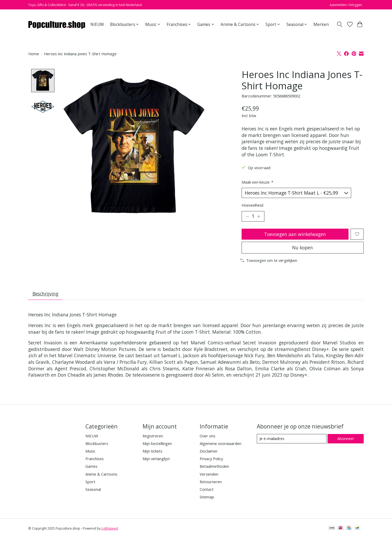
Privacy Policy (211, 460)
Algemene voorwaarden (220, 444)
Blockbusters (97, 444)
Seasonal (93, 490)
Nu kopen (303, 248)
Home (34, 54)
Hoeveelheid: (253, 205)
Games (91, 467)
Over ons (208, 437)
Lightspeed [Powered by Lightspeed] (110, 529)
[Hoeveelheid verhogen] (259, 217)
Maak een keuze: (257, 182)
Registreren (153, 437)
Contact (207, 490)
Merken (321, 24)
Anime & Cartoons (101, 475)
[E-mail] (292, 439)
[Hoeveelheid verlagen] (247, 217)
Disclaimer (209, 452)
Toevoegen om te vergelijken (269, 261)
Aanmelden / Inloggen (346, 5)
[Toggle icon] (340, 24)
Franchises (95, 460)
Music (90, 452)
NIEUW (97, 24)
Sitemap (207, 498)
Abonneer (345, 439)
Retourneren (211, 482)
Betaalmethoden (214, 467)
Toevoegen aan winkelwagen (295, 234)
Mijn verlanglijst (156, 460)
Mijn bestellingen (157, 444)
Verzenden (209, 475)
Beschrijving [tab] (46, 294)
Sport (90, 482)
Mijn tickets (153, 452)
